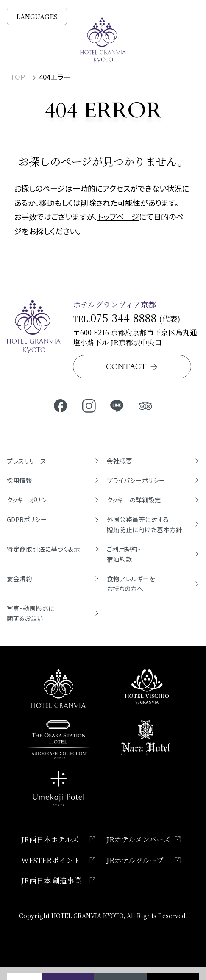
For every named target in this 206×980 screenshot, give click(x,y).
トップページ (118, 217)
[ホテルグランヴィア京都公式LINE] (117, 405)
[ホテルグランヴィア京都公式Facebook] (60, 405)
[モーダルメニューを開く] (182, 17)
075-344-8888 (124, 317)
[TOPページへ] (103, 40)
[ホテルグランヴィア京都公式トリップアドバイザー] (146, 405)
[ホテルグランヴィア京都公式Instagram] (89, 405)
